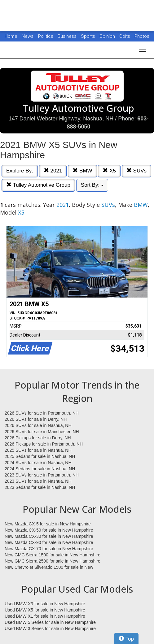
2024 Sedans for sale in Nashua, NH (40, 469)
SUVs (136, 171)
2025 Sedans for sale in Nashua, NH (40, 456)
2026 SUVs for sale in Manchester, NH (42, 432)
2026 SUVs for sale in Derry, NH (36, 419)
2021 (53, 171)
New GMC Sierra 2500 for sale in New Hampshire (53, 561)
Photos (142, 36)
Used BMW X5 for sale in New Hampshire (45, 610)
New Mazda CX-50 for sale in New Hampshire (49, 530)
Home (11, 36)
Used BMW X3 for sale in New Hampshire (45, 604)
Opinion (108, 36)
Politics (46, 36)
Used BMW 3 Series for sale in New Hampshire (50, 629)
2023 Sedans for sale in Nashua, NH (40, 487)
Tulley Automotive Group (38, 185)
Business (68, 36)
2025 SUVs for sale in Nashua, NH (38, 450)
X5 (109, 171)
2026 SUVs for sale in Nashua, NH (38, 425)
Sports (89, 36)
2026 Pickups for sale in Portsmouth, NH (44, 444)
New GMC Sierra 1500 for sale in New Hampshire (53, 555)
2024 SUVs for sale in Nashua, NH (38, 463)
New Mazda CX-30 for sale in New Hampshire (49, 536)
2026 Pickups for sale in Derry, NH (38, 438)
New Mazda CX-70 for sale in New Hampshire (49, 549)
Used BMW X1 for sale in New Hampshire (45, 616)
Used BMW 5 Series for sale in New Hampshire (50, 622)
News (28, 36)
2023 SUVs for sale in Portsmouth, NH (42, 475)
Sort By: (92, 185)
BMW (82, 171)
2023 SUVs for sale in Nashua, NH (38, 481)
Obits (125, 36)
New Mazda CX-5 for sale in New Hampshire (48, 524)
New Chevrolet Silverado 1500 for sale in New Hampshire (49, 568)
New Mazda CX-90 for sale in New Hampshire (49, 542)
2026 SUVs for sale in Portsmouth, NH (42, 413)
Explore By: (20, 171)
